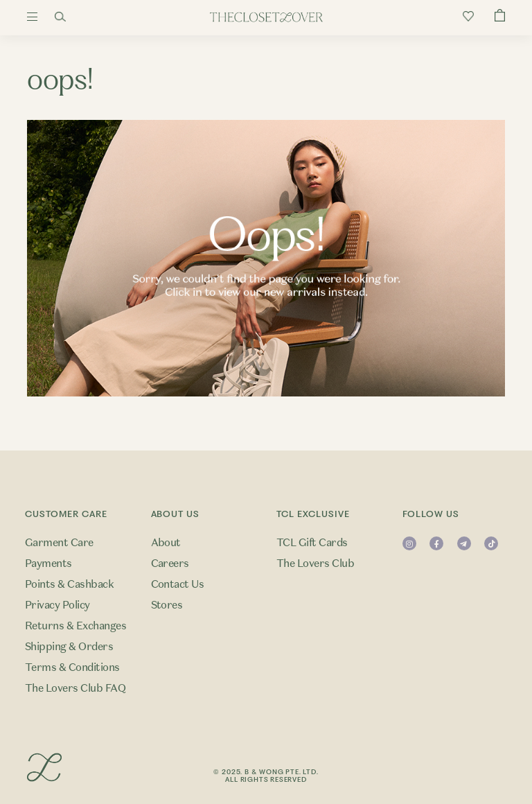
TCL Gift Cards (312, 543)
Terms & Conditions (72, 667)
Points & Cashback (69, 584)
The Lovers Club (315, 563)
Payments (48, 563)
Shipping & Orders (69, 647)
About (166, 543)
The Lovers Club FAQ (75, 688)
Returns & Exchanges (76, 626)
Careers (170, 563)
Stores (167, 605)
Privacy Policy (57, 605)
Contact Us (178, 584)
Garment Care (59, 543)
